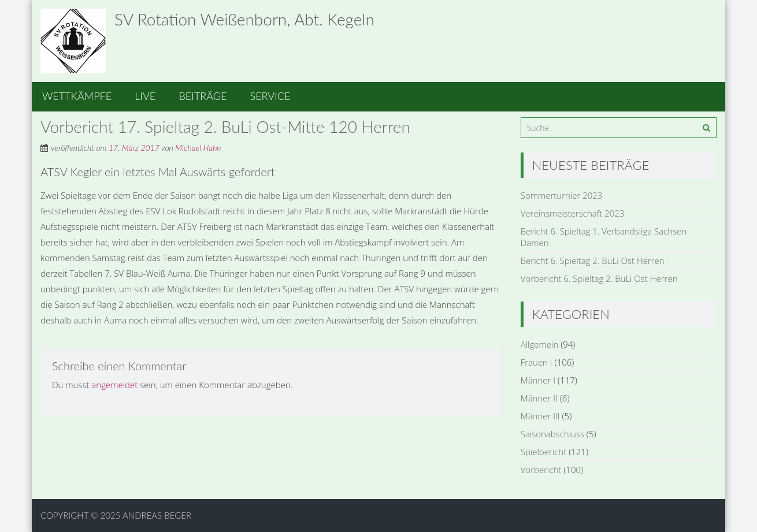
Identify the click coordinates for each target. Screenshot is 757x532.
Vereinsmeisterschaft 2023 (573, 213)
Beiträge (203, 96)
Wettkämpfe (77, 96)
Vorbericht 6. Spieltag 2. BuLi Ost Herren (599, 278)
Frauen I (537, 362)
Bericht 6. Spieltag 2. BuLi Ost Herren (593, 261)
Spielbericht (544, 452)
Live (145, 96)
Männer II (539, 398)
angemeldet (114, 385)
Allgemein (540, 344)
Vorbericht (541, 470)
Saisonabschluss (552, 434)
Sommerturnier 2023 (562, 195)
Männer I (538, 380)
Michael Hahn (198, 148)
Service (270, 96)
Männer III (540, 416)
